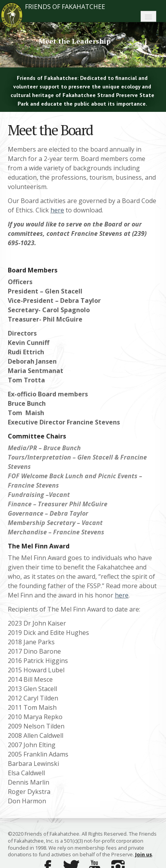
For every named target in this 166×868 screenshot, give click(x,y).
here (57, 210)
